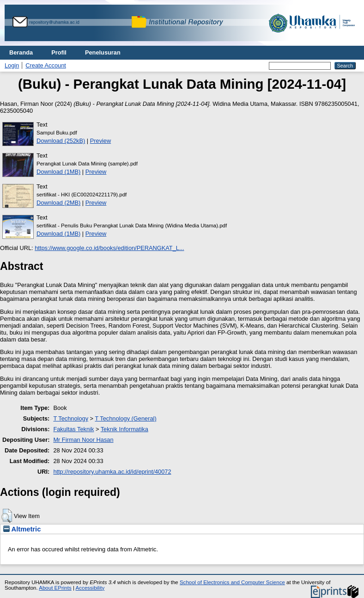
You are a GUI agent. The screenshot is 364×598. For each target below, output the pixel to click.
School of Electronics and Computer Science (232, 582)
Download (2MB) (58, 203)
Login (12, 65)
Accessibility (90, 588)
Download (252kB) (61, 141)
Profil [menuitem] (59, 52)
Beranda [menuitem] (21, 52)
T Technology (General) (125, 418)
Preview (101, 141)
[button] (7, 516)
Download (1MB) (58, 172)
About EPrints (55, 588)
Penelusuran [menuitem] (103, 52)
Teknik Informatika (124, 429)
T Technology (71, 418)
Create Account (46, 65)
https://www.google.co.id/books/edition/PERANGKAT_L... (109, 248)
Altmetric (22, 529)
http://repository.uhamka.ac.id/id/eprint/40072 (112, 472)
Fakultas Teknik (73, 429)
